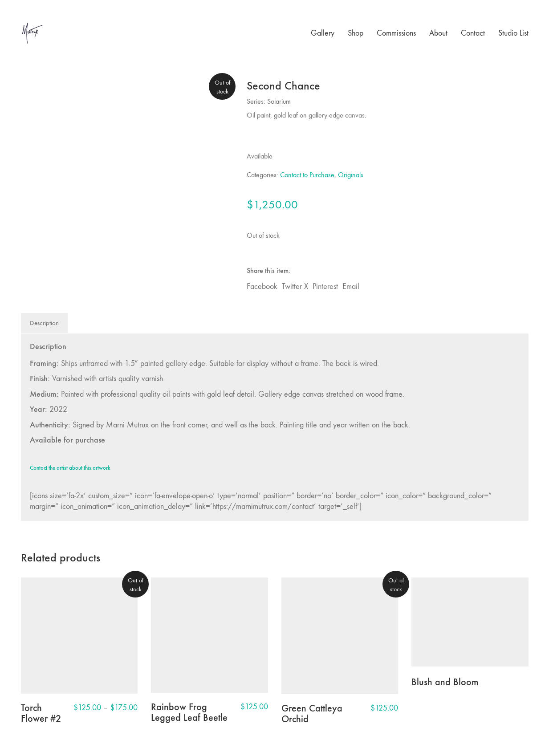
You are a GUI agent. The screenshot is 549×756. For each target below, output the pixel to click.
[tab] (45, 323)
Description (44, 323)
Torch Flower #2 (41, 713)
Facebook (262, 287)
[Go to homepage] (32, 33)
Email (351, 287)
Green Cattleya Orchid (312, 714)
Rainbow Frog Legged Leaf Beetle (189, 712)
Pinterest (325, 287)
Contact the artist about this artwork (70, 468)
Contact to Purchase (307, 175)
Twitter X (295, 287)
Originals (351, 175)
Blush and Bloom (445, 682)
